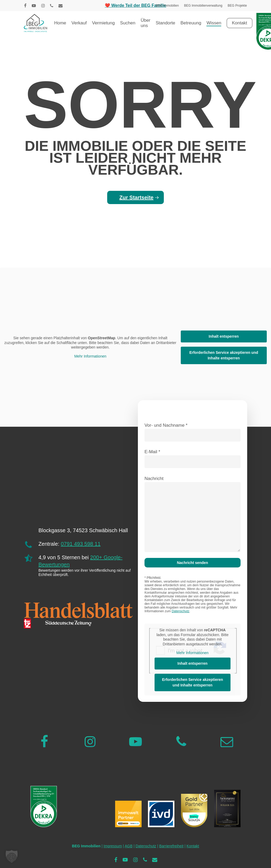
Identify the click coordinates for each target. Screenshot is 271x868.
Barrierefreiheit (171, 846)
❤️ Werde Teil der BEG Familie (135, 5)
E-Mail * (193, 459)
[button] (12, 856)
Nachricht (193, 515)
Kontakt (193, 846)
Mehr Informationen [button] (90, 356)
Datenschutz (181, 611)
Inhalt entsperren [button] (224, 336)
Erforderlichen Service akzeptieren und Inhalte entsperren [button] (224, 355)
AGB (129, 846)
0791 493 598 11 (81, 544)
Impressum (113, 846)
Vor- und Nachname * (193, 432)
